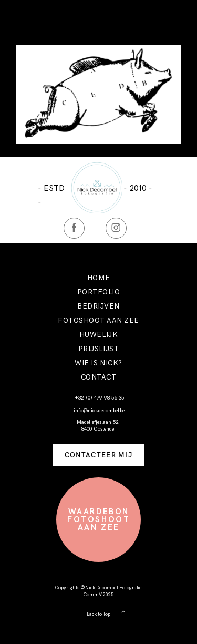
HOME (98, 278)
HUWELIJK (98, 335)
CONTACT (99, 377)
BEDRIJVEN (98, 306)
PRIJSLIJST (98, 349)
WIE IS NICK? (98, 363)
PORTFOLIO (99, 292)
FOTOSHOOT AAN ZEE (98, 320)
